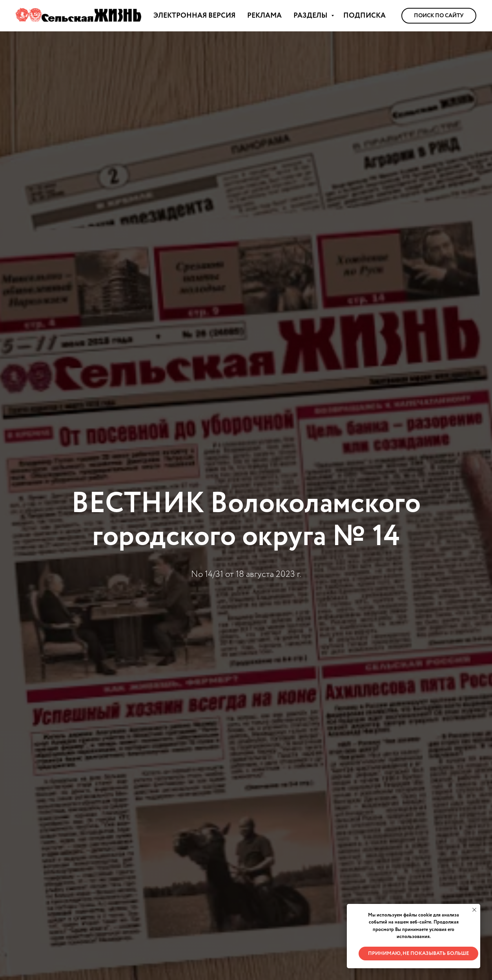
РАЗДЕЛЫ (311, 16)
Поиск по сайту (439, 16)
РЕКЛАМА (264, 16)
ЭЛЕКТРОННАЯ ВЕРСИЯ (194, 16)
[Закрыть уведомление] (474, 910)
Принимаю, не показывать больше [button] (418, 954)
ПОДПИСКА (364, 16)
